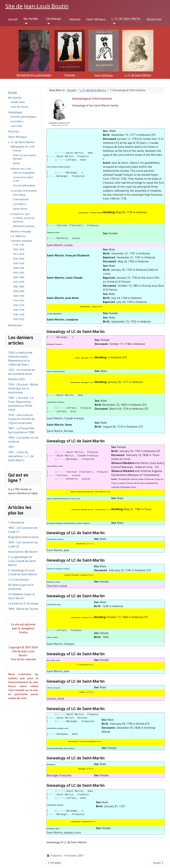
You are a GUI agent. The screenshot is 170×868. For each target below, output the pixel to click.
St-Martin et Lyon (20, 214)
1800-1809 (19, 249)
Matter (17, 163)
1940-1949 (19, 314)
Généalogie (54, 19)
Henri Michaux (96, 19)
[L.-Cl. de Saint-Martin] (114, 24)
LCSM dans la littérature (24, 191)
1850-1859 (19, 273)
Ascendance (17, 121)
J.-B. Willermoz (18, 236)
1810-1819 (19, 254)
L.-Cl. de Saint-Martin (126, 19)
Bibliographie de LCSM (23, 147)
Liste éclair (16, 126)
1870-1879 (19, 282)
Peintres (75, 19)
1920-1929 (19, 305)
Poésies (17, 151)
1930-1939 (19, 310)
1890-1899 (19, 291)
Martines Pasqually (21, 231)
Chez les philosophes (24, 185)
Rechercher (154, 19)
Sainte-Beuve (20, 209)
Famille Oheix (18, 102)
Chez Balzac (19, 195)
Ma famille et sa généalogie (34, 75)
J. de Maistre (20, 204)
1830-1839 (19, 263)
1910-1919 (19, 300)
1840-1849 (19, 268)
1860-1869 (19, 277)
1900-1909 (19, 296)
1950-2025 (19, 319)
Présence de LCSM (21, 169)
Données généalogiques (23, 117)
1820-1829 (19, 259)
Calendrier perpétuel (21, 241)
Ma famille (31, 19)
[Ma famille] (25, 24)
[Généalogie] (48, 24)
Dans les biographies (24, 173)
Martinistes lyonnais (24, 226)
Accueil (13, 19)
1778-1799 (19, 245)
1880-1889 (19, 287)
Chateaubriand (21, 199)
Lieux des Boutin (20, 107)
